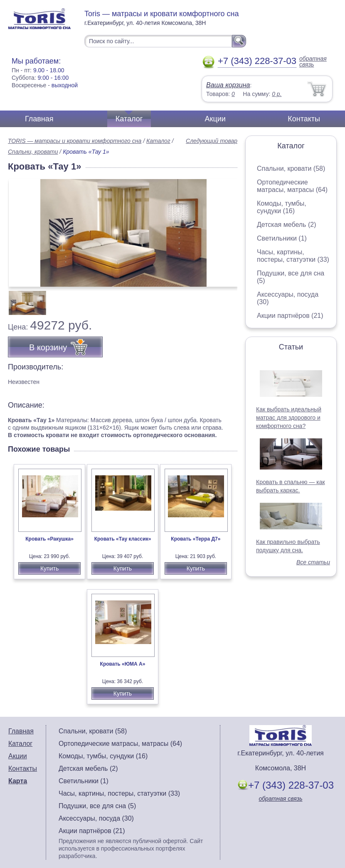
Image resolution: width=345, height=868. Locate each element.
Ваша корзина (228, 85)
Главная (39, 119)
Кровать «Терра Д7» (196, 539)
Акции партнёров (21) (290, 316)
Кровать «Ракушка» (49, 539)
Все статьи (313, 562)
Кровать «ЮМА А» (123, 664)
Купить (49, 568)
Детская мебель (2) (286, 225)
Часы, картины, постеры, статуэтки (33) (293, 256)
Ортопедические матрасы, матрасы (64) (292, 186)
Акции (215, 119)
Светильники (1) (282, 238)
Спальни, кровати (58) (291, 168)
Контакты (304, 119)
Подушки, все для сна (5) (97, 806)
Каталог (129, 119)
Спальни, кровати (33, 152)
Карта (18, 781)
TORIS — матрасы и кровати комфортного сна (75, 141)
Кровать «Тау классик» (123, 539)
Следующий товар (212, 141)
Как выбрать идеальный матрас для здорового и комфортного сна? (289, 418)
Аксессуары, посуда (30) (96, 818)
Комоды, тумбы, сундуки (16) (282, 207)
